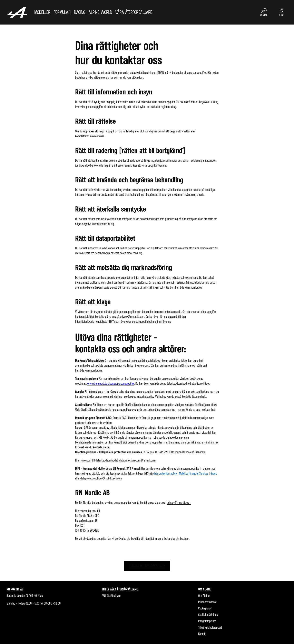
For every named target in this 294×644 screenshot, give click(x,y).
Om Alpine (204, 596)
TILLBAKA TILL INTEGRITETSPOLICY (147, 566)
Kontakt (202, 634)
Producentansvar (207, 602)
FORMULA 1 (62, 12)
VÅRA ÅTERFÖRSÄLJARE (134, 12)
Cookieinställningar (208, 615)
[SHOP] (281, 12)
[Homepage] (17, 12)
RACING (80, 12)
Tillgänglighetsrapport (210, 628)
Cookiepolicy (205, 608)
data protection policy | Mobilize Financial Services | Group (185, 473)
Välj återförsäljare (111, 596)
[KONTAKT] (264, 12)
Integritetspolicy (207, 621)
